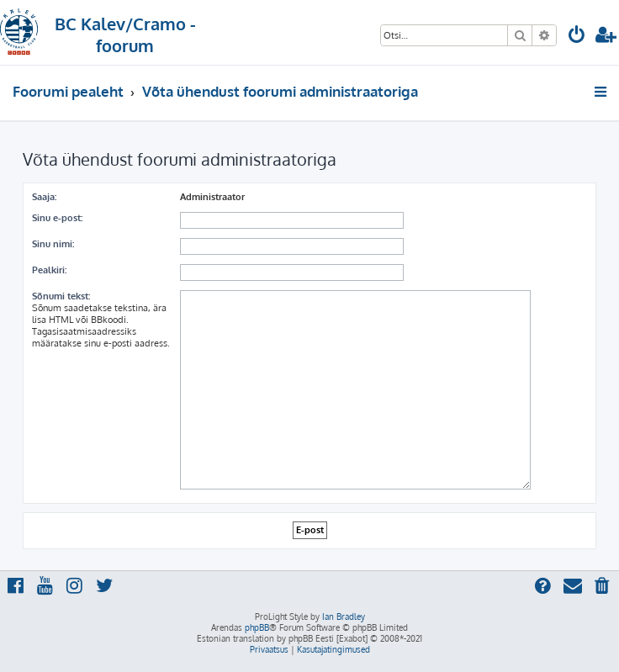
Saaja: (44, 197)
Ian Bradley (344, 616)
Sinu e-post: (57, 218)
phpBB (257, 627)
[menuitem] (577, 37)
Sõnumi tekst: (61, 296)
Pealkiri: (49, 270)
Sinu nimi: (53, 244)
